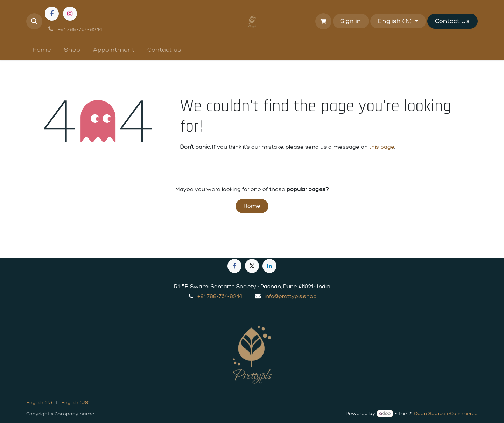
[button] (34, 21)
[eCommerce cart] (323, 21)
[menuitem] (42, 50)
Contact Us (452, 21)
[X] (252, 266)
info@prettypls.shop (291, 296)
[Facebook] (52, 14)
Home (252, 206)
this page (382, 147)
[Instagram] (70, 14)
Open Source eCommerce (446, 413)
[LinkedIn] (269, 266)
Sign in (351, 21)
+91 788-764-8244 (220, 296)
